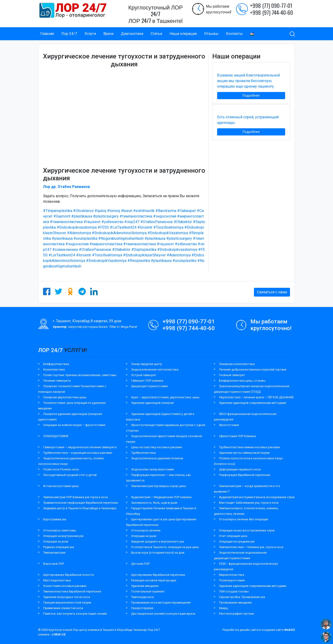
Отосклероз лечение (146, 530)
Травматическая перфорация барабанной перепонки (81, 503)
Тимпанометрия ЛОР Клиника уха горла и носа (76, 497)
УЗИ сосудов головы (234, 591)
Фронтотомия (229, 425)
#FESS (103, 227)
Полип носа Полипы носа (61, 469)
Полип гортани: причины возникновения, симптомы (80, 375)
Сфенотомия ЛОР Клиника (237, 436)
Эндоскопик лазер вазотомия (153, 469)
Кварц (223, 608)
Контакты (234, 34)
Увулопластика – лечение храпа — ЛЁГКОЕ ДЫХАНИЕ (256, 397)
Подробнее (251, 95)
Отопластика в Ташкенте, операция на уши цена (165, 547)
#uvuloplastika (85, 238)
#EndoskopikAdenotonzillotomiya (119, 233)
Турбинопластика (143, 453)
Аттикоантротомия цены (61, 486)
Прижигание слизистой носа (63, 608)
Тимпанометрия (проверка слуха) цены (159, 486)
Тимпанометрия (54, 553)
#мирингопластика (106, 244)
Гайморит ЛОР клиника (147, 381)
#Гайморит (187, 211)
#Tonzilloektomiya (168, 227)
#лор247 (132, 222)
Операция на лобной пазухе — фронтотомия (74, 425)
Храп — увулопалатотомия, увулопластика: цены (165, 397)
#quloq (100, 211)
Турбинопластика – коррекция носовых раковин (78, 453)
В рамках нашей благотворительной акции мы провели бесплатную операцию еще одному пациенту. (248, 81)
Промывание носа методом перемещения (161, 603)
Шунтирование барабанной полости (69, 575)
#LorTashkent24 (123, 227)
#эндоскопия (165, 216)
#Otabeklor (183, 222)
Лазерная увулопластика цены (65, 397)
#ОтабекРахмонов (157, 222)
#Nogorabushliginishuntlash (121, 238)
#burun (127, 211)
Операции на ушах (144, 536)
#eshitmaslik (144, 211)
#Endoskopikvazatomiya (77, 227)
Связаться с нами (272, 292)
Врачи (108, 34)
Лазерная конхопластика (237, 364)
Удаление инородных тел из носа (67, 597)
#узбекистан (113, 222)
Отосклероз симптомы (60, 530)
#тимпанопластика (136, 216)
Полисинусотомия (232, 580)
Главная (47, 34)
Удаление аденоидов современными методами (253, 403)
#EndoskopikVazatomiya (168, 233)
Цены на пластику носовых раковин (157, 447)
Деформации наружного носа (240, 469)
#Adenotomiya (79, 233)
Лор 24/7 (69, 34)
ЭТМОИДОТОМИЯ (56, 436)
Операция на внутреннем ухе (63, 536)
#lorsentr (145, 227)
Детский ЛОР (140, 564)
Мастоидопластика (57, 580)
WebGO (290, 630)
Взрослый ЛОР (54, 564)
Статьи (156, 34)
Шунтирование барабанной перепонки (158, 575)
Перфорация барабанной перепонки (245, 475)
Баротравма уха (55, 519)
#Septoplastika (144, 250)
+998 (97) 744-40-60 (271, 12)
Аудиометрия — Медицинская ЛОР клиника (161, 497)
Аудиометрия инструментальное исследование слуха (257, 497)
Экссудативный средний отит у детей (70, 475)
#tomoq (114, 211)
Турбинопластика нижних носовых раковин (250, 447)
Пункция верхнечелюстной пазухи (67, 603)
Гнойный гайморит (232, 375)
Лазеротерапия (142, 608)
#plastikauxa (82, 216)
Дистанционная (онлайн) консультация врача (163, 614)
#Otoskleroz (83, 211)
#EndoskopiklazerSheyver (144, 255)
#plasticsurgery (106, 216)
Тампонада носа (142, 597)
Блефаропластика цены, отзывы (242, 381)
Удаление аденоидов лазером (152, 403)
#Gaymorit (62, 216)
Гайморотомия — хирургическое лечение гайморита (80, 447)
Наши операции (183, 34)
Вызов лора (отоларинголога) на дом (158, 553)
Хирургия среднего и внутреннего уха (157, 541)
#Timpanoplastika (58, 211)
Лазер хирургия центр (147, 364)
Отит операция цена (233, 536)
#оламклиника (65, 250)
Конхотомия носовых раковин (65, 586)
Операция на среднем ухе (237, 541)
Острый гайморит (144, 375)
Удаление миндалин (145, 586)
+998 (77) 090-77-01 (271, 5)
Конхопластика (54, 370)
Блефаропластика (56, 364)
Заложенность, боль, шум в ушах (154, 503)
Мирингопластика (232, 575)
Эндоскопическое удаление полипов (157, 458)
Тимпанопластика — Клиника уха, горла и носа (251, 547)
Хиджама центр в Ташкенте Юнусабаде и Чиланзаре (80, 508)
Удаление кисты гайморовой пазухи (244, 453)
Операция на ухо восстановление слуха (247, 530)
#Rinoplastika (139, 261)
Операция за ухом (56, 541)
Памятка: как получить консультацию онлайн (75, 614)
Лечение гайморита (57, 381)
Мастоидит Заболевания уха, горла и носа (249, 503)
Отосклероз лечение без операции (244, 519)
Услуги (90, 34)
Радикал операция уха (59, 547)
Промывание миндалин (235, 603)
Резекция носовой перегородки (154, 580)
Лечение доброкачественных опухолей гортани (253, 370)
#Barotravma (166, 211)
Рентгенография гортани (236, 614)
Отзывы (211, 34)
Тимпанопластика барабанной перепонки (72, 591)
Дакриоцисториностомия (149, 386)
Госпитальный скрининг (148, 591)
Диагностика (132, 34)
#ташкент (92, 222)
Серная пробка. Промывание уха (242, 597)
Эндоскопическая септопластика (155, 370)
